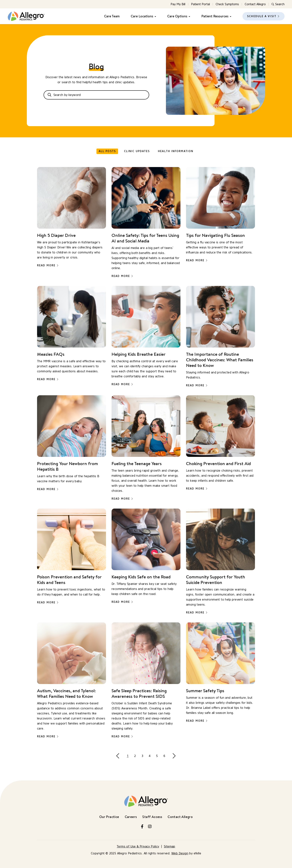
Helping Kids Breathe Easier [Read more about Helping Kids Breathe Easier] (139, 354)
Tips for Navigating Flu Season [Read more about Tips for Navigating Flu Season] (215, 235)
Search (278, 4)
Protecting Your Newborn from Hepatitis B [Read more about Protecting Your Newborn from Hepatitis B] (68, 466)
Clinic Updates (137, 151)
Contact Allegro (255, 4)
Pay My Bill (178, 4)
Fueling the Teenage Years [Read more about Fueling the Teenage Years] (137, 463)
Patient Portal (200, 4)
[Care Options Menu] (189, 16)
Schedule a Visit (262, 16)
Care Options (177, 16)
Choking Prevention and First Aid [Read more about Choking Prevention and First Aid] (218, 463)
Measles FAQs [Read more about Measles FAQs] (51, 354)
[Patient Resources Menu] (230, 16)
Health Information (176, 151)
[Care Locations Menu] (155, 16)
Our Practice (109, 817)
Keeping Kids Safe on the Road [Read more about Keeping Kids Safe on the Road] (141, 577)
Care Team (112, 16)
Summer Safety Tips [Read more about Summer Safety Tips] (205, 691)
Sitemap (170, 846)
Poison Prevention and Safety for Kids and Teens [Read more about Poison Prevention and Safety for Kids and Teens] (69, 579)
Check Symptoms (227, 4)
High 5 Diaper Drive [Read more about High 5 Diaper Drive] (56, 235)
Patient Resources (215, 16)
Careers (131, 817)
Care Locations (142, 16)
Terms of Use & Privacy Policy (138, 846)
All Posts (107, 151)
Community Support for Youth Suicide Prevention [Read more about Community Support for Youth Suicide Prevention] (216, 579)
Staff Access (152, 817)
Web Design (180, 853)
